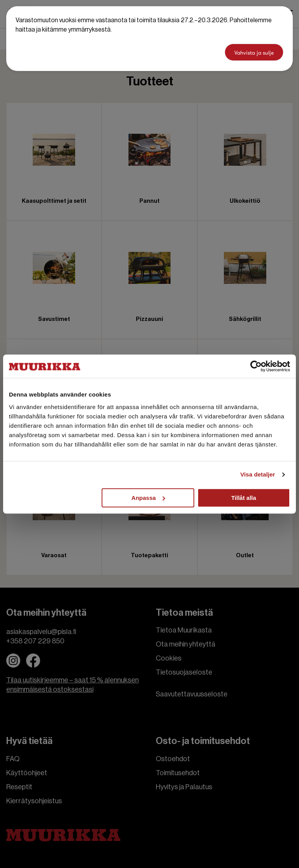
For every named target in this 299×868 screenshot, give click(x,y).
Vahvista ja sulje (254, 53)
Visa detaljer (258, 474)
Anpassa (149, 498)
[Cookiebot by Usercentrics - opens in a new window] (256, 366)
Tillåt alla (244, 498)
